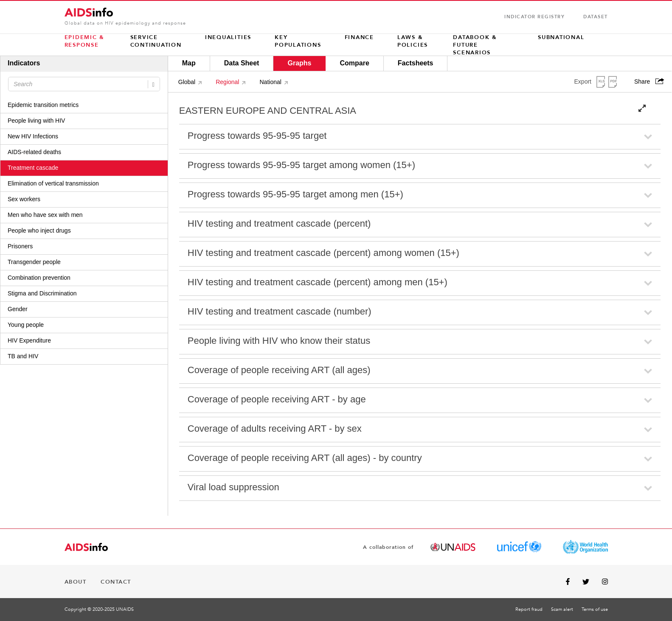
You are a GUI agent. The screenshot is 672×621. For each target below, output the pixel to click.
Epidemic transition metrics (43, 105)
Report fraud (529, 609)
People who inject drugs (39, 230)
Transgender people (34, 262)
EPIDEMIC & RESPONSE (85, 41)
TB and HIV (23, 356)
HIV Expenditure (29, 340)
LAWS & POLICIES (413, 41)
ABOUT (76, 582)
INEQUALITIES (228, 37)
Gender (18, 309)
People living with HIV (36, 121)
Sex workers (24, 199)
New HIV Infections (33, 136)
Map (189, 63)
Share (650, 81)
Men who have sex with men (45, 215)
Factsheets (416, 63)
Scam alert (562, 609)
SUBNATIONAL (561, 37)
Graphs (299, 63)
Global (187, 82)
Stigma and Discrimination (42, 293)
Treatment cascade (33, 168)
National (270, 82)
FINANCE (359, 37)
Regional (227, 82)
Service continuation (156, 41)
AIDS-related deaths (34, 152)
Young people (26, 325)
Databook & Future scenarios (475, 45)
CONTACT (116, 582)
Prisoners (20, 246)
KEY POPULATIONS (298, 41)
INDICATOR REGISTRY (534, 17)
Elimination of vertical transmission (53, 183)
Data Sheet (242, 63)
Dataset (596, 17)
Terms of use (595, 609)
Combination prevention (39, 278)
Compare (354, 63)
